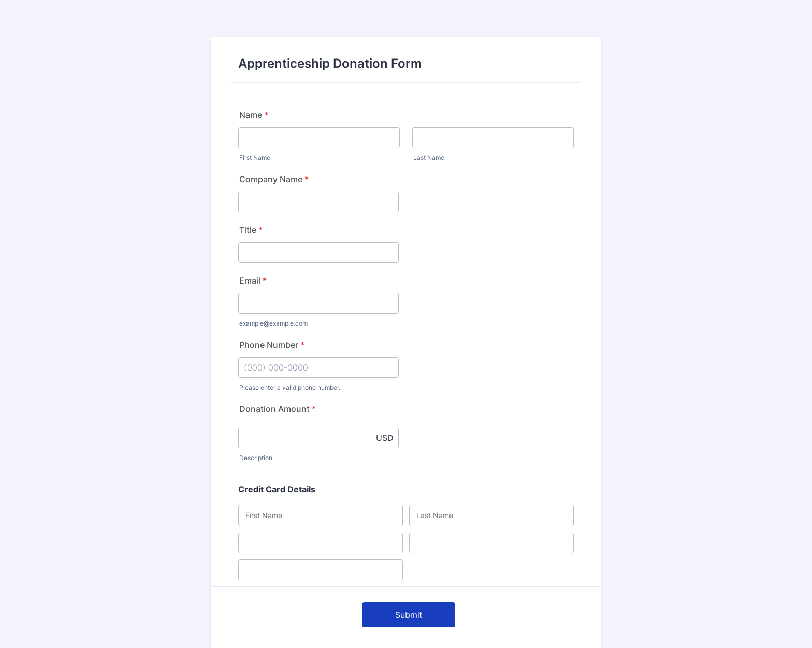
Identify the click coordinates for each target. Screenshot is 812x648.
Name (254, 115)
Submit (409, 615)
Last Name (429, 158)
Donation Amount (278, 409)
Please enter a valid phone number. (290, 387)
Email (253, 281)
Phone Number (272, 345)
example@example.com (273, 323)
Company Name (274, 179)
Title (251, 230)
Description (256, 458)
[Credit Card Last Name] (491, 516)
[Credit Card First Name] (321, 516)
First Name (255, 158)
